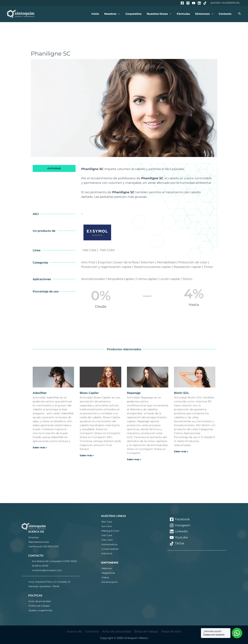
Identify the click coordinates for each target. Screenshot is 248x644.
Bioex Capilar (89, 393)
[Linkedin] (199, 3)
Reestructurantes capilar (153, 267)
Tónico (187, 279)
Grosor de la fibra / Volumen (134, 262)
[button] (118, 14)
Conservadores (110, 549)
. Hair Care (89, 250)
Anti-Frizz (88, 262)
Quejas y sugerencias (40, 610)
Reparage (134, 393)
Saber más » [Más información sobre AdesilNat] (40, 447)
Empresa (34, 537)
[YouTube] (194, 3)
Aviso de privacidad (40, 601)
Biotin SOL (182, 393)
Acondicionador (93, 279)
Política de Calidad (39, 606)
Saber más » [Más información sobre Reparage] (134, 459)
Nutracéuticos (109, 544)
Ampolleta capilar (121, 279)
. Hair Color (107, 250)
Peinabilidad (166, 262)
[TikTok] (205, 3)
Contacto (92, 631)
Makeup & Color (110, 531)
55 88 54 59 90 (40, 566)
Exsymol (104, 262)
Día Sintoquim (110, 582)
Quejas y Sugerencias (225, 3)
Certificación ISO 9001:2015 (44, 546)
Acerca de (74, 631)
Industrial (107, 553)
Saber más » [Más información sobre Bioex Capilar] (87, 455)
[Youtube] (197, 537)
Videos (105, 577)
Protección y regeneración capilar (106, 267)
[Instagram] (188, 3)
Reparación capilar (187, 267)
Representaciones (39, 542)
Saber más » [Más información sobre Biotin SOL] (181, 451)
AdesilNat (40, 393)
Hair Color (107, 540)
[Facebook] (182, 3)
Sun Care (107, 526)
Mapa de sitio (171, 631)
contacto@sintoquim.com (47, 570)
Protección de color (193, 262)
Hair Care (107, 535)
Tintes (208, 267)
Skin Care (107, 522)
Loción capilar (170, 279)
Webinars (107, 568)
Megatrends (108, 573)
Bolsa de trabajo (146, 631)
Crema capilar (147, 279)
